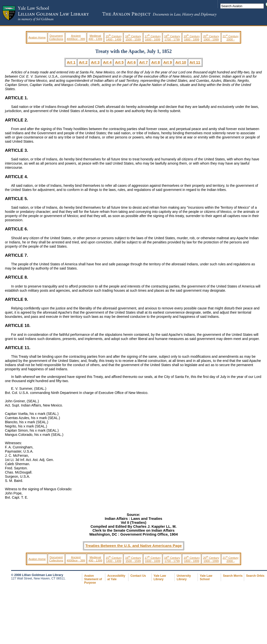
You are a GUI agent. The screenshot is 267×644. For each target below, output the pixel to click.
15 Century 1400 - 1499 (114, 38)
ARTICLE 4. (16, 177)
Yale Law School (206, 577)
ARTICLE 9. (16, 299)
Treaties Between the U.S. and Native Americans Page (133, 546)
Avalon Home (37, 37)
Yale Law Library (160, 577)
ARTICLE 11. (18, 348)
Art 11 (195, 62)
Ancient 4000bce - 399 (76, 37)
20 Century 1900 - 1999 (211, 38)
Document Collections (56, 37)
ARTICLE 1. (16, 98)
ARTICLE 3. (16, 150)
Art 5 (119, 62)
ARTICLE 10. (18, 325)
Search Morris (233, 576)
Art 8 (155, 62)
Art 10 (181, 62)
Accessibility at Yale (116, 577)
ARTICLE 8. (16, 277)
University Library (184, 577)
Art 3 (95, 62)
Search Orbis (255, 576)
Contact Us (138, 576)
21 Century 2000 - (231, 38)
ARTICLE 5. (16, 199)
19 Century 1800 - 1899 (192, 38)
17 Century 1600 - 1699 (153, 38)
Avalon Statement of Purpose (93, 579)
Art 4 (107, 62)
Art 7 (143, 62)
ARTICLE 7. (16, 255)
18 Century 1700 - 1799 (172, 38)
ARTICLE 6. (16, 229)
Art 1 (71, 62)
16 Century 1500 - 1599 (133, 38)
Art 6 (131, 62)
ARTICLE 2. (16, 120)
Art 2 (83, 62)
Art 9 (167, 62)
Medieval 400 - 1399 (95, 37)
